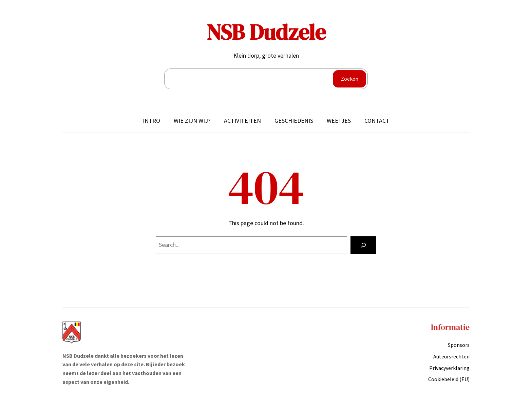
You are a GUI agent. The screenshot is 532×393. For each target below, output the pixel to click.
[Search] (363, 245)
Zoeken (350, 79)
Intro (151, 121)
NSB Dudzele (266, 32)
